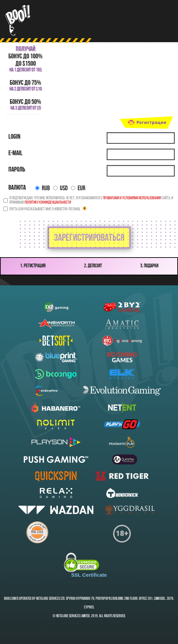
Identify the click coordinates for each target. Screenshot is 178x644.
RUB (42, 189)
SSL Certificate (89, 575)
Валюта (17, 188)
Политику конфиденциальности (48, 202)
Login (14, 137)
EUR (78, 189)
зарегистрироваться (89, 238)
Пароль (17, 170)
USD (60, 189)
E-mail (15, 153)
